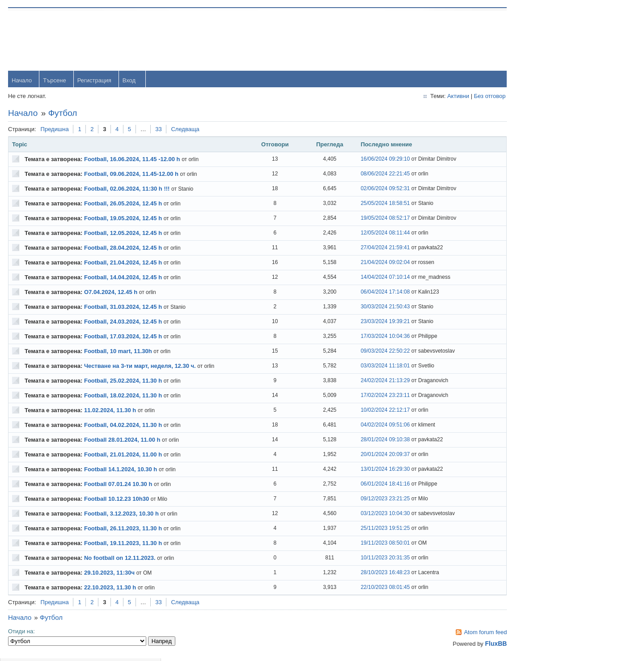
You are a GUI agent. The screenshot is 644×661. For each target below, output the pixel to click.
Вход (130, 81)
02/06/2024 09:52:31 (363, 189)
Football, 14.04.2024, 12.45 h (124, 278)
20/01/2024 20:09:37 (363, 455)
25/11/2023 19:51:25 (363, 529)
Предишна (56, 130)
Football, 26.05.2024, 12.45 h (124, 204)
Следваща (186, 130)
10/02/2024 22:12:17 (363, 411)
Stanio (532, 420)
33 (159, 130)
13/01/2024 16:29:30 (363, 470)
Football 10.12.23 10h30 (117, 500)
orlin (529, 187)
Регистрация (95, 81)
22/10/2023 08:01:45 (363, 588)
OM (528, 333)
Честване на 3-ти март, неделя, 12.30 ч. (141, 367)
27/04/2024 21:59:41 (363, 248)
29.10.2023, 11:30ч (110, 574)
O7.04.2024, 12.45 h (112, 293)
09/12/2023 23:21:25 (363, 499)
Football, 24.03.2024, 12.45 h (124, 322)
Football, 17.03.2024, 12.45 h (124, 337)
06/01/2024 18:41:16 (363, 485)
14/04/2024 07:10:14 (363, 278)
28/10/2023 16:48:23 (363, 573)
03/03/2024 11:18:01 (363, 367)
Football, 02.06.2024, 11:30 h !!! (128, 190)
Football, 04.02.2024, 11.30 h (124, 426)
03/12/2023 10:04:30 (363, 514)
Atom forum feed (453, 633)
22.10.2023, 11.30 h (111, 588)
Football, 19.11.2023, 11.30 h (124, 544)
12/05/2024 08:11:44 (363, 234)
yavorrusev (538, 216)
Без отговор (457, 97)
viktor (531, 362)
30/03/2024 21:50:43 (363, 307)
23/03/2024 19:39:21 (363, 322)
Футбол (64, 114)
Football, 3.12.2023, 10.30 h (122, 514)
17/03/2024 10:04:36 (363, 337)
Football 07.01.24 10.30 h (119, 485)
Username (537, 40)
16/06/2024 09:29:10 (363, 160)
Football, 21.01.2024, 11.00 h (124, 455)
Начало (23, 81)
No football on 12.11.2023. (121, 559)
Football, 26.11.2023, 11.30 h (124, 529)
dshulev (534, 275)
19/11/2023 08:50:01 (363, 544)
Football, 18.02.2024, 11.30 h (124, 396)
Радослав (537, 304)
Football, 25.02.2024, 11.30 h (124, 382)
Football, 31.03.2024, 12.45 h (124, 308)
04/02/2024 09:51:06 (363, 426)
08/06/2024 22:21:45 (363, 175)
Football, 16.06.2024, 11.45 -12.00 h (133, 160)
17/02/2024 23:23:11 (363, 396)
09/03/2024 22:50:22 (363, 352)
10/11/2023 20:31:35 (363, 559)
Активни (425, 97)
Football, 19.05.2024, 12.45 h (124, 219)
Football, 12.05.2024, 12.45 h (124, 234)
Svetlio (532, 391)
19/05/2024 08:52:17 (363, 219)
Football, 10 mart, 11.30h (119, 352)
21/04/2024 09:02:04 (363, 263)
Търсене (55, 81)
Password (536, 63)
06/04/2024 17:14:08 (363, 293)
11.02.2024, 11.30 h (111, 411)
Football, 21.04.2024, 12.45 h (124, 263)
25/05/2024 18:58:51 (363, 204)
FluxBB (463, 644)
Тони (530, 245)
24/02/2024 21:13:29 (363, 381)
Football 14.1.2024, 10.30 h (121, 470)
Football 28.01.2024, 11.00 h (123, 441)
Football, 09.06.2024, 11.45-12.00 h (132, 175)
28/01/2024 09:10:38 (363, 440)
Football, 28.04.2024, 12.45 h (124, 249)
